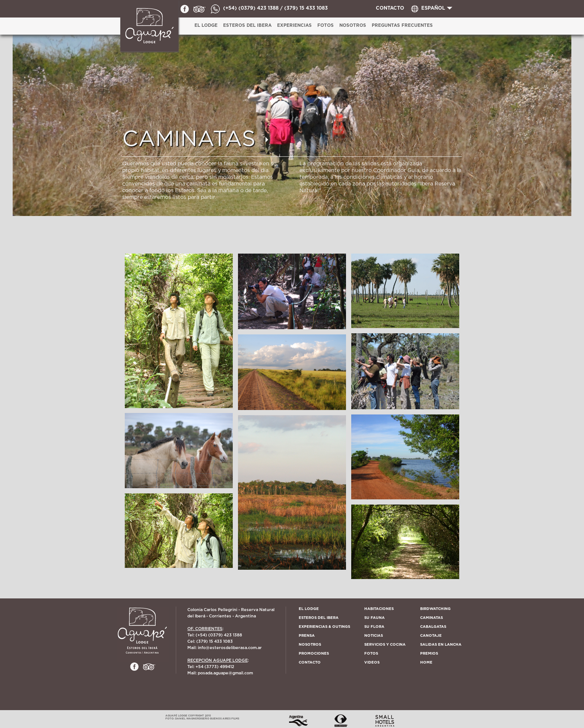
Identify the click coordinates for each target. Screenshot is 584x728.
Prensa (307, 636)
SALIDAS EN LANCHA (441, 645)
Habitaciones (379, 609)
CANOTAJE (431, 636)
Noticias (374, 636)
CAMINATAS (431, 618)
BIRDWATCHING (435, 609)
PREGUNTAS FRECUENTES (402, 25)
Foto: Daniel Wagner (182, 719)
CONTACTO (390, 8)
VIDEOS (372, 662)
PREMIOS (429, 654)
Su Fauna (374, 618)
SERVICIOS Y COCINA (385, 645)
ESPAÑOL (433, 8)
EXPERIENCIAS (294, 25)
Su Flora (374, 627)
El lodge (309, 609)
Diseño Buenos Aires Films (219, 719)
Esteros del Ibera (319, 618)
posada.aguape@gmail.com (225, 673)
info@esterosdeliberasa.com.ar (230, 648)
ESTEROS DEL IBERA (247, 25)
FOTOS (371, 654)
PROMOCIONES (314, 654)
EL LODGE (206, 25)
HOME (426, 662)
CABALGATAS (433, 627)
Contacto (310, 662)
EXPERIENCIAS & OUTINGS (324, 627)
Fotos (326, 25)
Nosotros (353, 25)
